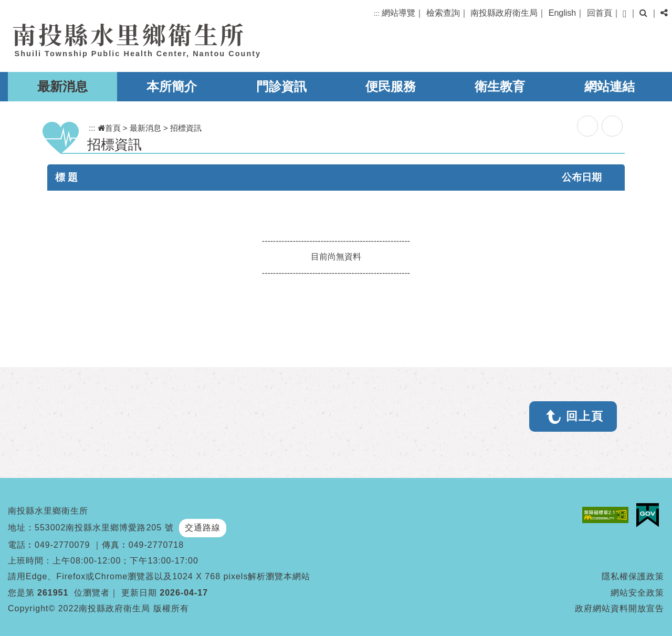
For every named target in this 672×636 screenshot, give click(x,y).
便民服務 (391, 86)
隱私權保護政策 (633, 576)
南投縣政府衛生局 (504, 13)
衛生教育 (500, 86)
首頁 (109, 128)
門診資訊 (281, 86)
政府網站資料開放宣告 (619, 608)
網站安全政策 (637, 593)
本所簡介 (172, 86)
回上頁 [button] (585, 416)
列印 (612, 126)
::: (377, 13)
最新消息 (62, 86)
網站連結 (610, 86)
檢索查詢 (443, 13)
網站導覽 (398, 13)
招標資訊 (186, 128)
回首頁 (600, 13)
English (562, 13)
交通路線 (203, 528)
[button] (624, 14)
